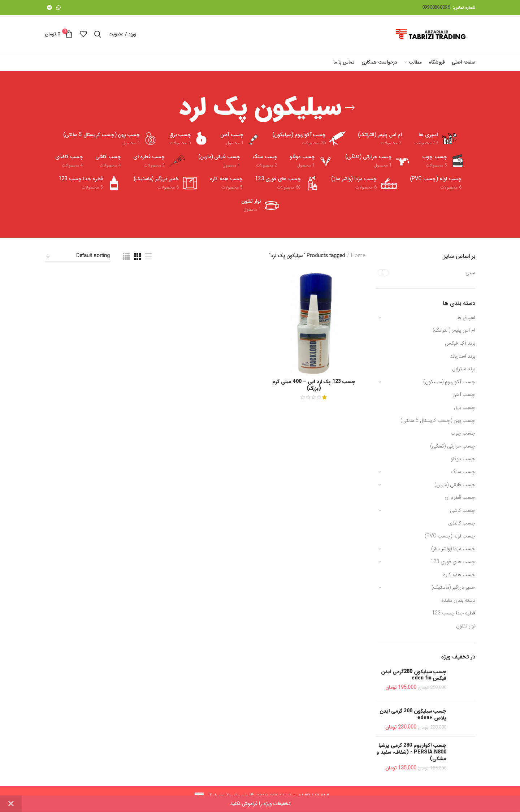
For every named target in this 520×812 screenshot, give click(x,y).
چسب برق (465, 407)
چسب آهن (464, 394)
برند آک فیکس (460, 343)
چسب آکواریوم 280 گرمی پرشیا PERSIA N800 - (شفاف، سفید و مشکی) (411, 752)
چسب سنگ (463, 472)
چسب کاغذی (462, 523)
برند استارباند (463, 356)
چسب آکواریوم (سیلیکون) (449, 382)
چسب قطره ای (460, 497)
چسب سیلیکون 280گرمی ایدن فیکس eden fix (414, 675)
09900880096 (436, 7)
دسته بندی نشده (458, 600)
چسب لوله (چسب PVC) (450, 536)
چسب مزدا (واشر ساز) (453, 549)
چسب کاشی (463, 510)
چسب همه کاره (459, 575)
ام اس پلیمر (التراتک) (454, 330)
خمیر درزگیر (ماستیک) (453, 587)
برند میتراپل (464, 369)
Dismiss (11, 804)
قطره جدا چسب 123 (454, 613)
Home (358, 256)
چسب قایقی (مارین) (455, 485)
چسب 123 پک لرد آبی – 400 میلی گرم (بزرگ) (314, 385)
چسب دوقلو (463, 459)
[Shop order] (78, 257)
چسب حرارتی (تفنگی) (453, 446)
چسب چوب (463, 433)
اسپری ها (466, 318)
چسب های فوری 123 (453, 562)
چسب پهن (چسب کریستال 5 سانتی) (438, 420)
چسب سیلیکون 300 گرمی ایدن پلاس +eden (413, 714)
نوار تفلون (466, 626)
